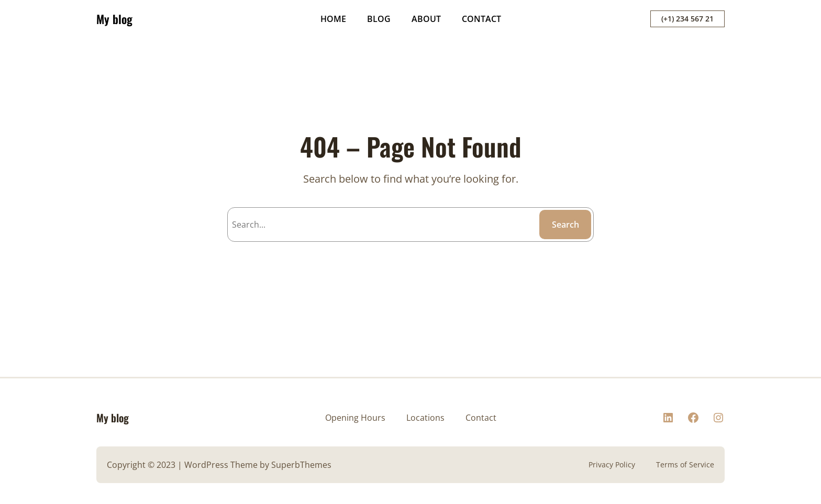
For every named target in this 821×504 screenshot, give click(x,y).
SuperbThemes (301, 465)
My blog (114, 19)
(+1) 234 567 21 (687, 19)
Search (565, 225)
